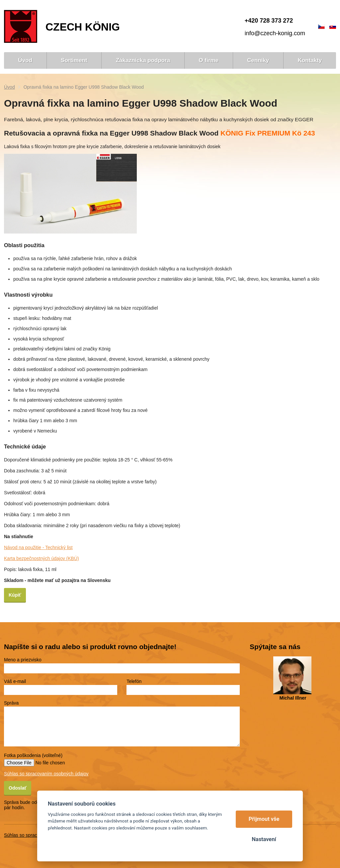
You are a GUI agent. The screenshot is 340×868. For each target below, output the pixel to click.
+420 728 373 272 (269, 21)
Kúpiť (15, 595)
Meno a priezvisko (23, 660)
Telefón (134, 681)
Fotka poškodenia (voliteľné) (33, 755)
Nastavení (264, 839)
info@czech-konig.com (275, 33)
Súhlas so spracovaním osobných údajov (46, 774)
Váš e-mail (15, 681)
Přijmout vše (264, 819)
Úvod (9, 87)
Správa (11, 703)
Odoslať (18, 788)
